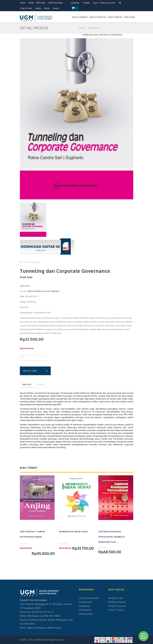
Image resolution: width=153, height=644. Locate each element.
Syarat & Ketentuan (89, 598)
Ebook (47, 8)
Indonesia (75, 3)
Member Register (117, 602)
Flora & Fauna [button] (129, 17)
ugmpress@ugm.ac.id (38, 628)
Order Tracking (116, 610)
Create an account (107, 3)
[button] (70, 15)
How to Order (26, 8)
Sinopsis (27, 384)
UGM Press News (55, 3)
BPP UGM (41, 3)
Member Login (116, 598)
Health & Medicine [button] (115, 17)
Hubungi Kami (86, 614)
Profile (31, 3)
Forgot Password (117, 606)
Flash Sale (94, 28)
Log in (95, 3)
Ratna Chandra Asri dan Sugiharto (44, 291)
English (87, 3)
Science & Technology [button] (98, 17)
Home (23, 3)
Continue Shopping (30, 262)
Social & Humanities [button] (80, 17)
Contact (56, 8)
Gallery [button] (38, 8)
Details (40, 384)
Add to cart (35, 371)
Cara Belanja (85, 602)
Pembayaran (85, 610)
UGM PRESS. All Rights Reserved (49, 640)
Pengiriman (85, 606)
